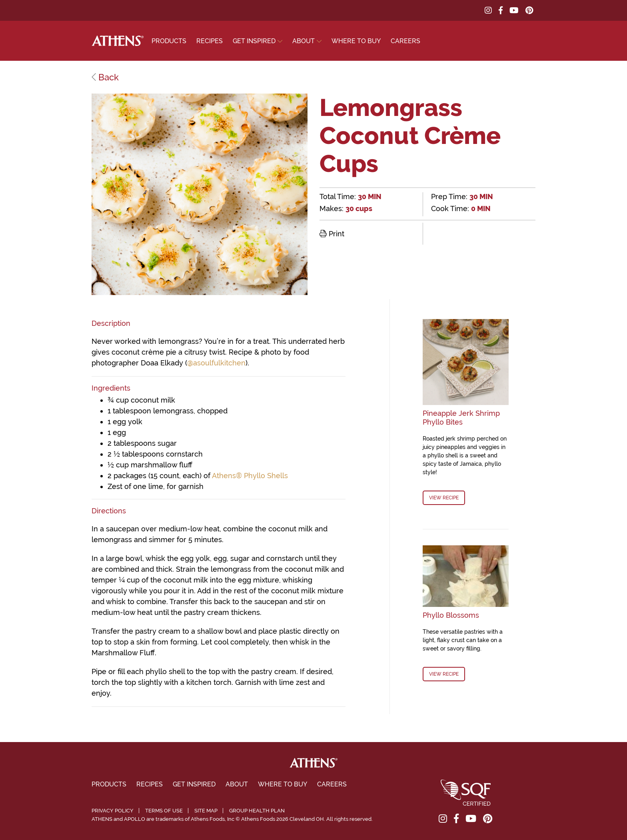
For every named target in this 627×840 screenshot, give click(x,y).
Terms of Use (164, 811)
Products (169, 41)
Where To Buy (356, 41)
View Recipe (444, 498)
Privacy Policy (113, 811)
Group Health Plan (257, 811)
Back (105, 77)
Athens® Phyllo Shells (250, 476)
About (304, 41)
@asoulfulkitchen (216, 363)
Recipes (210, 41)
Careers (405, 41)
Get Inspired (254, 41)
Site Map (206, 811)
